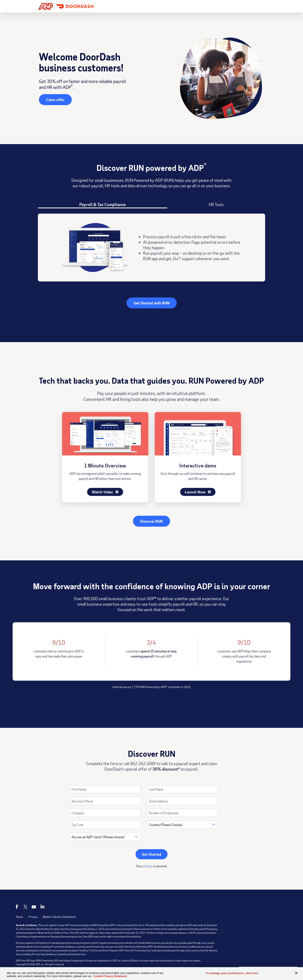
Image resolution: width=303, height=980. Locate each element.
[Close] (296, 973)
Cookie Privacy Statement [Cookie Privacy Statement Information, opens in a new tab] (110, 976)
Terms (19, 917)
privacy (148, 866)
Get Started (251, 6)
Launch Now (198, 492)
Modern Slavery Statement (60, 917)
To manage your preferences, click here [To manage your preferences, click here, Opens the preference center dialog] (232, 973)
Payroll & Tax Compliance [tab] (102, 204)
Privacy (33, 917)
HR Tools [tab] (216, 204)
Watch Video (105, 492)
